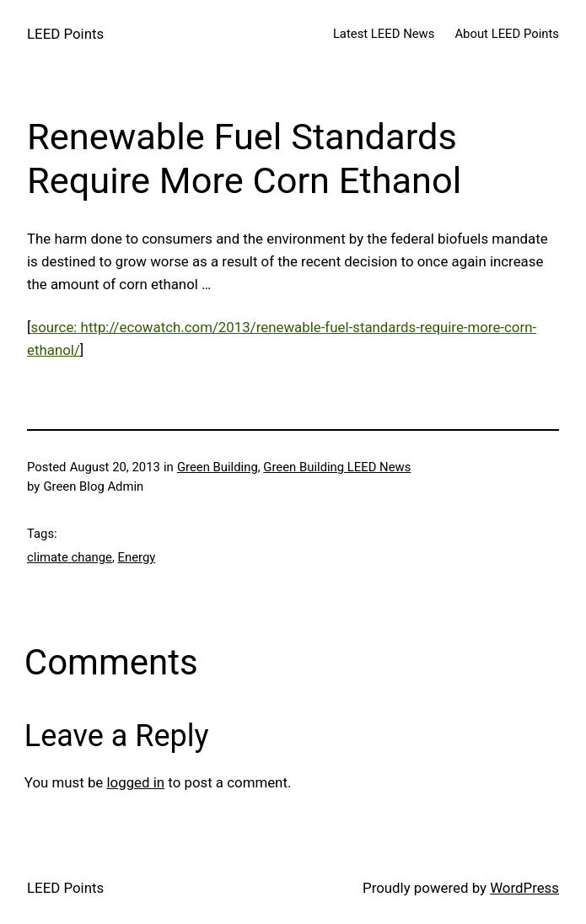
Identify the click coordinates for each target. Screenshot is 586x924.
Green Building (218, 467)
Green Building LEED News (337, 467)
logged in (135, 782)
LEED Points (65, 34)
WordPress (524, 888)
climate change (70, 557)
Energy (137, 557)
